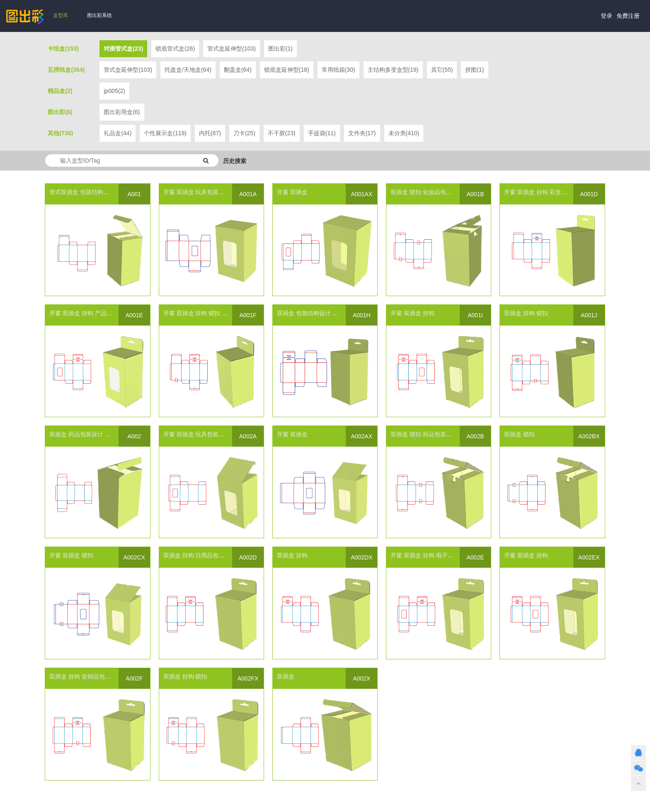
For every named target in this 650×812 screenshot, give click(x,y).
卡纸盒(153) (63, 49)
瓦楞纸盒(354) (66, 70)
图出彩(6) (60, 112)
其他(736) (60, 133)
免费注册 (628, 16)
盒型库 (61, 15)
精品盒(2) (60, 91)
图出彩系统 (99, 15)
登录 (606, 16)
